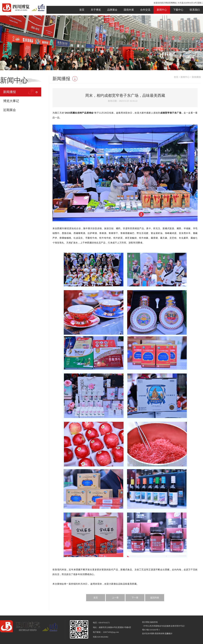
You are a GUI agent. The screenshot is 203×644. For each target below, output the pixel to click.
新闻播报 (10, 92)
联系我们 (195, 10)
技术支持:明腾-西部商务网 (153, 634)
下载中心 (178, 10)
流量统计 (169, 634)
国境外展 (129, 10)
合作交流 (145, 10)
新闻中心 (162, 10)
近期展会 (10, 110)
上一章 (115, 598)
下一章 (135, 598)
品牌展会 (112, 10)
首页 (82, 10)
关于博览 (96, 10)
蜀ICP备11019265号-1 (151, 630)
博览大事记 (11, 101)
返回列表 (155, 598)
